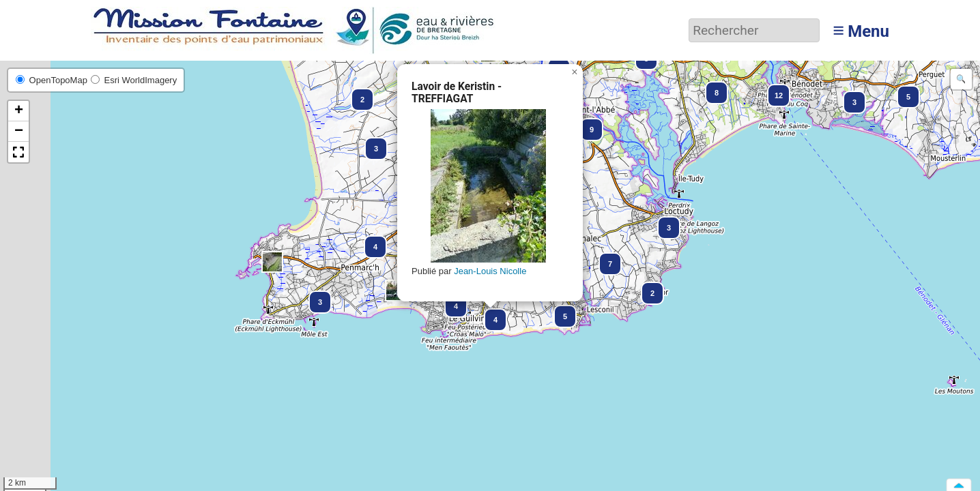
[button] (902, 91)
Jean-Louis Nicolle (490, 271)
